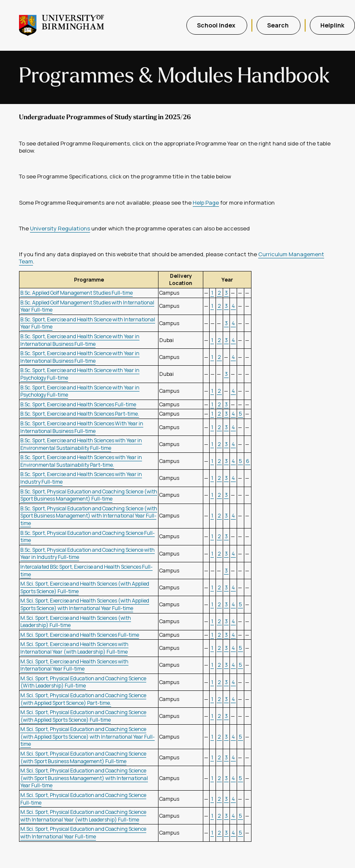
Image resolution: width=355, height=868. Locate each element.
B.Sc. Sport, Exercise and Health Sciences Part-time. (80, 414)
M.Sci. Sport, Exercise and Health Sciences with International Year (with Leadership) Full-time (74, 648)
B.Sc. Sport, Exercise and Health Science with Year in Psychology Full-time (80, 391)
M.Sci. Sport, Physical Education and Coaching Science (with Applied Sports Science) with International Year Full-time (87, 737)
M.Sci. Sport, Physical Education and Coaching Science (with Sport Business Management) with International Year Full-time (84, 778)
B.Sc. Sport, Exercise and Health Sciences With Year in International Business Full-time (82, 427)
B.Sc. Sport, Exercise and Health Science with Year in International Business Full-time (80, 340)
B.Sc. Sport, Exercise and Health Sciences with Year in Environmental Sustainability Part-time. (81, 461)
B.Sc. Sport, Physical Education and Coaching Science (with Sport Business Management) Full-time (89, 495)
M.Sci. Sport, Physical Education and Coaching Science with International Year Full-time (83, 833)
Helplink (332, 25)
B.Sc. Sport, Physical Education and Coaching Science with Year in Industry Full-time (87, 554)
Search (279, 25)
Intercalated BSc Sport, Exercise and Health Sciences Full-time (86, 571)
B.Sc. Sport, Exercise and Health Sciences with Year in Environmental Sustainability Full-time (81, 444)
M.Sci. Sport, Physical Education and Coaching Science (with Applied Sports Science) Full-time (83, 716)
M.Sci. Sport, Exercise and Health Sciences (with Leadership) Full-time (76, 622)
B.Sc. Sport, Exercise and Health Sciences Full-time (78, 404)
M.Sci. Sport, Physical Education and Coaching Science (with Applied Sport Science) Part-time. (83, 699)
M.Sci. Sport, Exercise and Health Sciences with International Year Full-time (74, 665)
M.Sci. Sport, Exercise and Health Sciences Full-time (80, 635)
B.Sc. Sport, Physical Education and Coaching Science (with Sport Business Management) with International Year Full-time (89, 516)
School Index (217, 25)
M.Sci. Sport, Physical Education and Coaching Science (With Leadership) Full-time (83, 682)
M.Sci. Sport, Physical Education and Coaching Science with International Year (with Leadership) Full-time (83, 816)
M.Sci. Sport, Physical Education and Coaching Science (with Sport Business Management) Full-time (83, 757)
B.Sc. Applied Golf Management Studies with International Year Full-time (87, 306)
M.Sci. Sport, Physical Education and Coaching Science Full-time (83, 799)
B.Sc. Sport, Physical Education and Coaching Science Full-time (87, 537)
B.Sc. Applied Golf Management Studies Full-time (76, 293)
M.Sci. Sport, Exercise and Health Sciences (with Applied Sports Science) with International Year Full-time (85, 604)
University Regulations (60, 228)
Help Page (206, 203)
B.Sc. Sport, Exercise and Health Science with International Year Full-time (88, 323)
